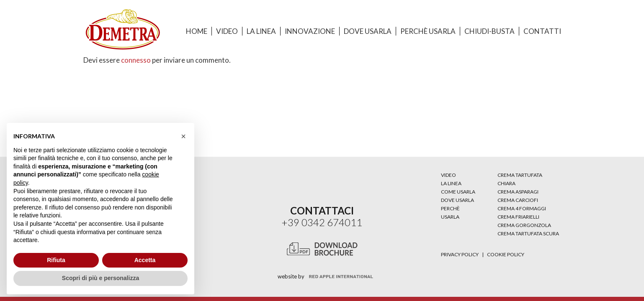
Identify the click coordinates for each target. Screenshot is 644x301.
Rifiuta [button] (56, 260)
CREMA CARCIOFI (518, 200)
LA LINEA (451, 183)
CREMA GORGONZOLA (524, 225)
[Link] (123, 29)
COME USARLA (458, 192)
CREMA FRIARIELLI (518, 217)
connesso (136, 60)
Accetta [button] (145, 260)
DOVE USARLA (457, 200)
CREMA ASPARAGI (518, 192)
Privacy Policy (460, 254)
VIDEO (448, 175)
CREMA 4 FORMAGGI (522, 208)
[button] (183, 136)
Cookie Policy (506, 254)
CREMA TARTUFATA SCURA (528, 233)
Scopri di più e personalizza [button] (100, 278)
